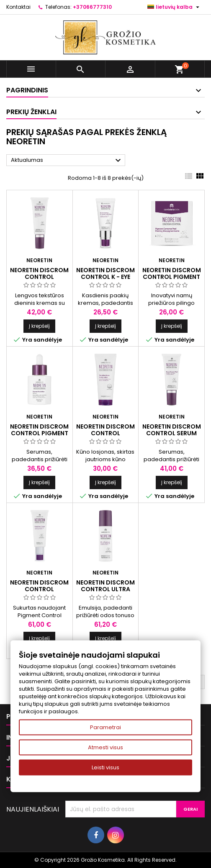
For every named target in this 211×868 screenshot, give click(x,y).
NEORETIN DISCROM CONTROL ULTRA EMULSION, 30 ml (105, 589)
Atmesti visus (105, 747)
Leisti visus (105, 767)
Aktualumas (67, 161)
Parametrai (105, 727)
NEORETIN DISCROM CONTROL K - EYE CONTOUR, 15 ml (105, 277)
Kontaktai (18, 7)
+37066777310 (92, 7)
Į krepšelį (39, 326)
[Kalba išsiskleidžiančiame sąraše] (174, 7)
